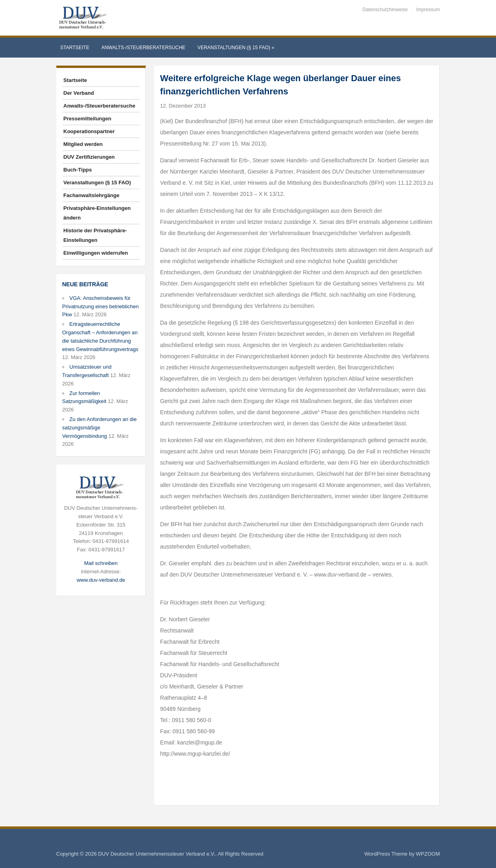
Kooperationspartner (89, 131)
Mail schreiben (101, 563)
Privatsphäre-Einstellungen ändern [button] (97, 213)
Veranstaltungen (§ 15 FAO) (236, 48)
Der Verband (79, 93)
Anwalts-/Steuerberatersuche (143, 48)
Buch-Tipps (78, 170)
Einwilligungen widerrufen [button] (96, 253)
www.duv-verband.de (101, 580)
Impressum (428, 10)
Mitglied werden (83, 144)
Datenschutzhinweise (385, 10)
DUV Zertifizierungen (89, 157)
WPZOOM (428, 854)
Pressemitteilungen (88, 119)
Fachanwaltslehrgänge (92, 195)
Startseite (75, 48)
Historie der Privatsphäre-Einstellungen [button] (95, 235)
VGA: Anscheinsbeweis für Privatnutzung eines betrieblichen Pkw (101, 306)
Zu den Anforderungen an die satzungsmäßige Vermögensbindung (100, 428)
